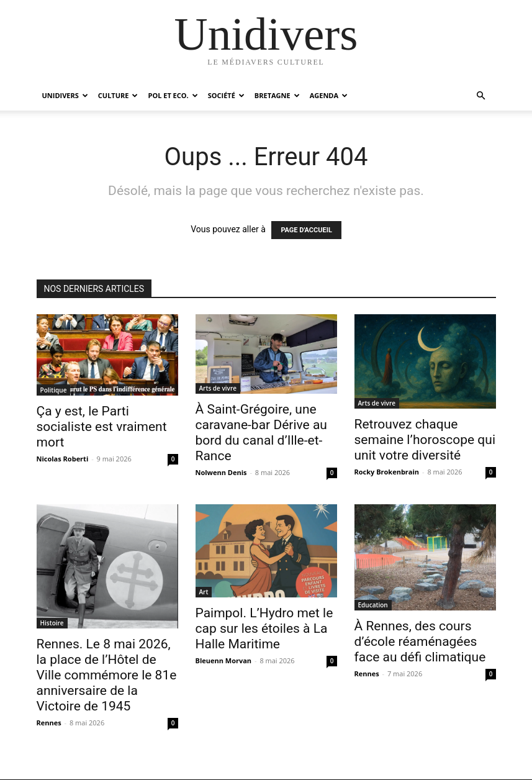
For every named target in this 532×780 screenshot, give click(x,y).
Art (204, 592)
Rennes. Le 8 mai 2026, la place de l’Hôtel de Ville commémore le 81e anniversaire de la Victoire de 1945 (107, 675)
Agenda (329, 95)
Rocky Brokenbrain (387, 472)
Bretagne (277, 95)
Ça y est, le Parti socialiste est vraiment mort (102, 427)
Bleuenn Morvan (224, 660)
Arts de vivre (218, 388)
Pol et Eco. (173, 95)
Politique (54, 390)
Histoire (52, 623)
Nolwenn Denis (221, 472)
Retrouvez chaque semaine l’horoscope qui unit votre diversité (425, 440)
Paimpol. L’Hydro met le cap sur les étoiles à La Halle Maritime (264, 628)
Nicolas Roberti (63, 459)
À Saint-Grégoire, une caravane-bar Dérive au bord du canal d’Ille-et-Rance (261, 433)
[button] (481, 96)
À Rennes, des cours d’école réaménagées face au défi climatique (420, 642)
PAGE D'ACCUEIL (306, 230)
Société (226, 95)
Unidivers (65, 95)
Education (373, 605)
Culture (118, 95)
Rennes (49, 723)
